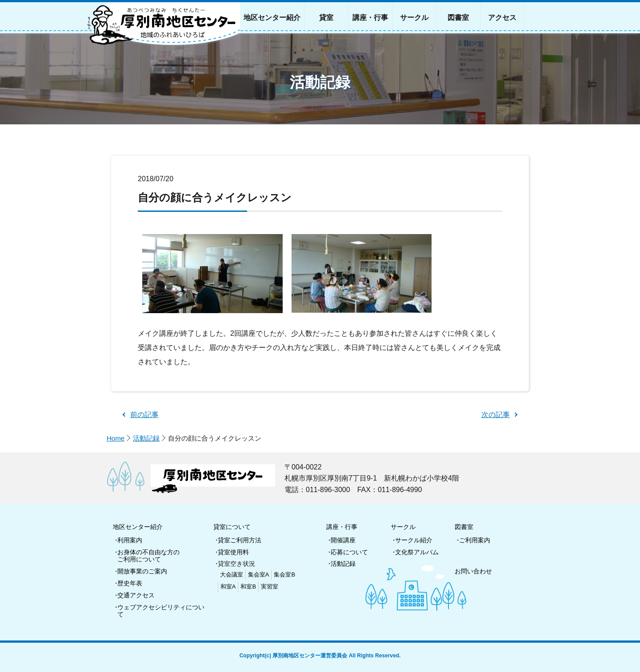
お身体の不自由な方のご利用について (148, 556)
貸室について (232, 527)
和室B (248, 587)
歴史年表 (130, 583)
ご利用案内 (475, 540)
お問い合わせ (473, 571)
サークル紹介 (414, 540)
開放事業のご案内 (142, 571)
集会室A (259, 575)
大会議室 (232, 575)
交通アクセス (136, 595)
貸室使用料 (233, 552)
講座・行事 (342, 527)
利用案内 (130, 540)
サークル (403, 527)
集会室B (284, 575)
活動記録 (146, 438)
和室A (228, 587)
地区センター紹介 (138, 527)
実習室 (270, 587)
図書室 (464, 527)
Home (116, 438)
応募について (349, 552)
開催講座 (343, 540)
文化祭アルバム (417, 552)
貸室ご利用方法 (240, 540)
